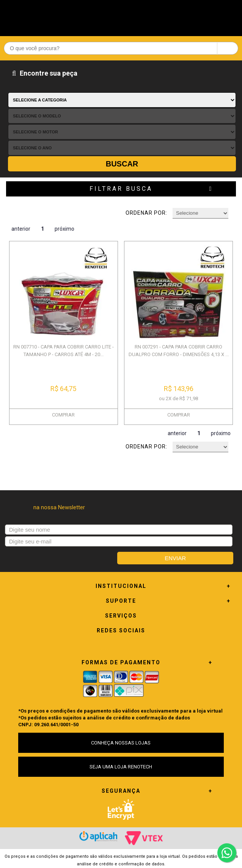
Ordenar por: (146, 213)
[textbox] (121, 48)
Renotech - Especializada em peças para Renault (121, 16)
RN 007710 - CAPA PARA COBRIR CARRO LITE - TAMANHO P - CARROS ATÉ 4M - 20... (64, 351)
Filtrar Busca (121, 189)
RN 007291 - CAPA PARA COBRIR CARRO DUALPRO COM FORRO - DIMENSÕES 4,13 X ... (179, 351)
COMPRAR (63, 415)
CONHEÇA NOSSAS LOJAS (121, 743)
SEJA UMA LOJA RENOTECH (121, 767)
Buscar (122, 164)
